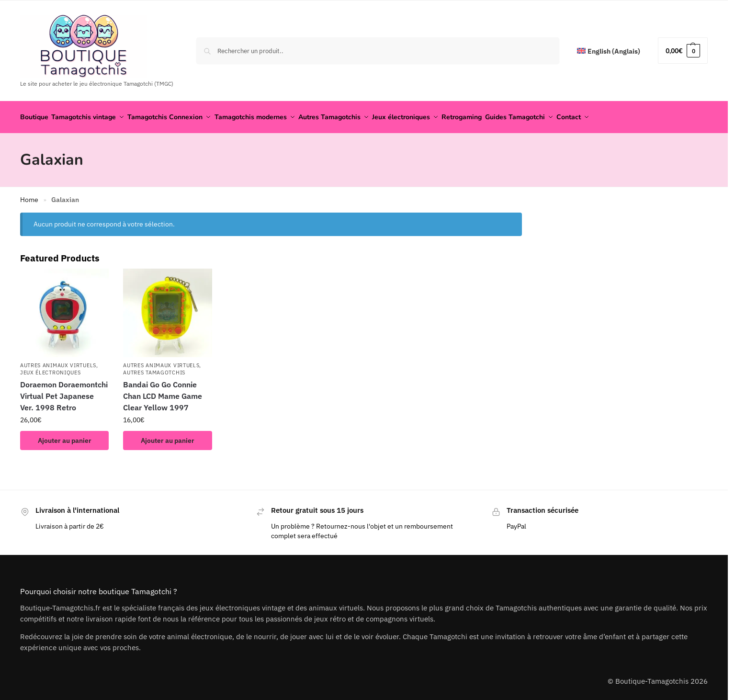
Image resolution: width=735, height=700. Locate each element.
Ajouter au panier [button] (65, 437)
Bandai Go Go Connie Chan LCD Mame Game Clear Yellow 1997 (163, 393)
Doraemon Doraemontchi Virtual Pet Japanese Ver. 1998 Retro (64, 393)
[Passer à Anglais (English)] (608, 51)
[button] (683, 51)
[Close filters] (525, 215)
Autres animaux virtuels (58, 362)
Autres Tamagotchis (154, 370)
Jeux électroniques (51, 370)
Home (29, 197)
